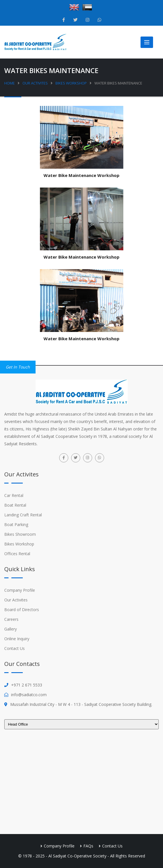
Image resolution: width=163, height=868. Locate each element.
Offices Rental (17, 554)
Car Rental (14, 495)
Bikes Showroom (20, 534)
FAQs (88, 846)
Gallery (11, 629)
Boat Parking (16, 524)
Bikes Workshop (71, 83)
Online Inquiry (17, 639)
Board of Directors (22, 610)
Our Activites (35, 83)
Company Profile (20, 590)
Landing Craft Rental (23, 515)
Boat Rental (15, 505)
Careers (11, 619)
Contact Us (15, 648)
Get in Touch (18, 367)
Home (10, 83)
